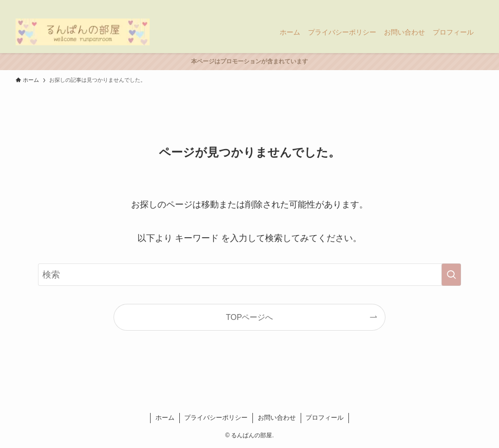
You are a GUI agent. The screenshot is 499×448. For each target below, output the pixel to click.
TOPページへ (250, 317)
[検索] (477, 5)
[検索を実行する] (451, 275)
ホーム (165, 418)
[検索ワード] (249, 275)
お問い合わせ (277, 418)
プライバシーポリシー (216, 418)
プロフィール (325, 418)
